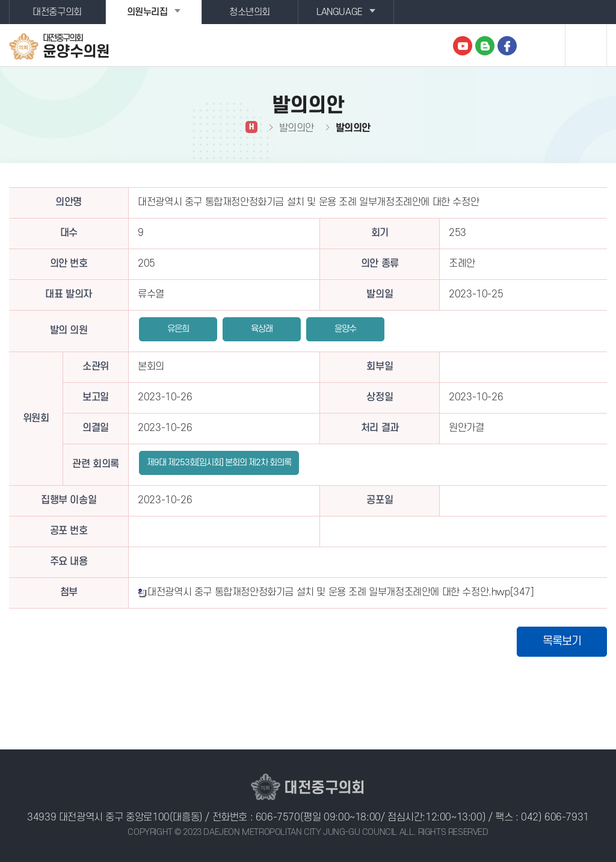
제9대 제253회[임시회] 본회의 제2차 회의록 (219, 463)
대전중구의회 (57, 12)
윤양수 (345, 329)
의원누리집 (147, 12)
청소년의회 (250, 12)
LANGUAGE (340, 12)
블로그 (485, 46)
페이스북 (507, 46)
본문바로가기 (0, 0)
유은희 (178, 329)
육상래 (262, 329)
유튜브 (463, 46)
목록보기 (562, 641)
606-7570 (278, 817)
